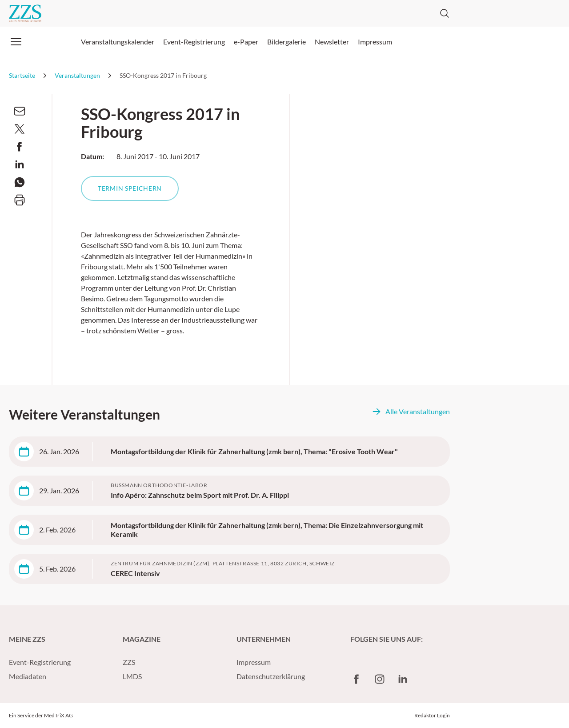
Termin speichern (130, 188)
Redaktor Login (432, 715)
